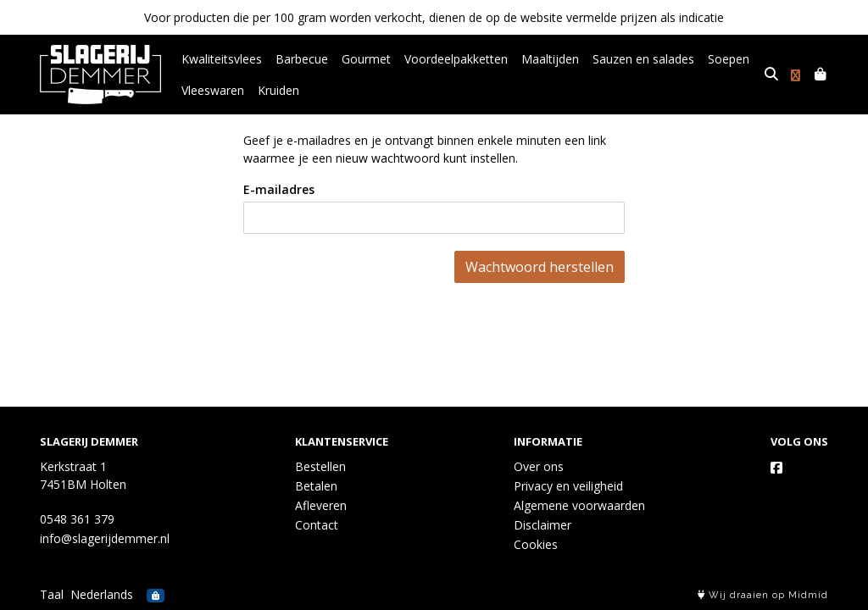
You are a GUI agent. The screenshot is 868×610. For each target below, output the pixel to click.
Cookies (536, 544)
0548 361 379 (77, 519)
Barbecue (302, 59)
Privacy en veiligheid (568, 486)
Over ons (539, 466)
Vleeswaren (213, 90)
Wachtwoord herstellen (540, 267)
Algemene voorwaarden (579, 505)
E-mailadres (279, 189)
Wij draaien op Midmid (763, 595)
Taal (52, 594)
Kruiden (278, 90)
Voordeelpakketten (456, 59)
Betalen (316, 486)
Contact (317, 525)
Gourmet (366, 59)
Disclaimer (542, 525)
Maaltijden (550, 59)
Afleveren (321, 505)
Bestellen (320, 466)
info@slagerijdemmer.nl (105, 538)
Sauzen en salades (643, 59)
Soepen (729, 59)
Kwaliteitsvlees (222, 59)
